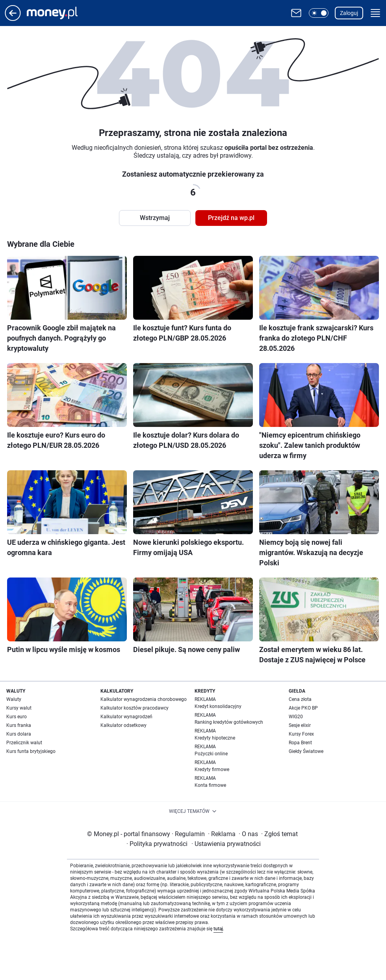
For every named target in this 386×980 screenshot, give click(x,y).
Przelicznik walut (24, 743)
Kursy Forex (301, 734)
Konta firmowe (210, 785)
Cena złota (300, 699)
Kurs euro (17, 717)
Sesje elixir (300, 725)
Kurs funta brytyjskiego (31, 751)
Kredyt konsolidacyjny (218, 706)
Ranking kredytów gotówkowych (229, 722)
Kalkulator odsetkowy (123, 725)
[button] (319, 13)
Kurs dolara (19, 734)
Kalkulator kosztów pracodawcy (135, 708)
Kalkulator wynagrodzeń (126, 717)
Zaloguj (349, 13)
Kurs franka (19, 725)
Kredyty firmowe (212, 769)
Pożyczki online (211, 754)
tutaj (218, 929)
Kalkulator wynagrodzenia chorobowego (144, 699)
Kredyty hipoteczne (215, 738)
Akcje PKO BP (303, 708)
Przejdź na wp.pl (231, 218)
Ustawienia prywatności (226, 844)
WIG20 (296, 717)
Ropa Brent (300, 743)
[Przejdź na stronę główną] (13, 19)
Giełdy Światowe (306, 751)
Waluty (14, 699)
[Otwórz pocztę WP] (296, 13)
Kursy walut (19, 708)
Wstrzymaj (155, 218)
